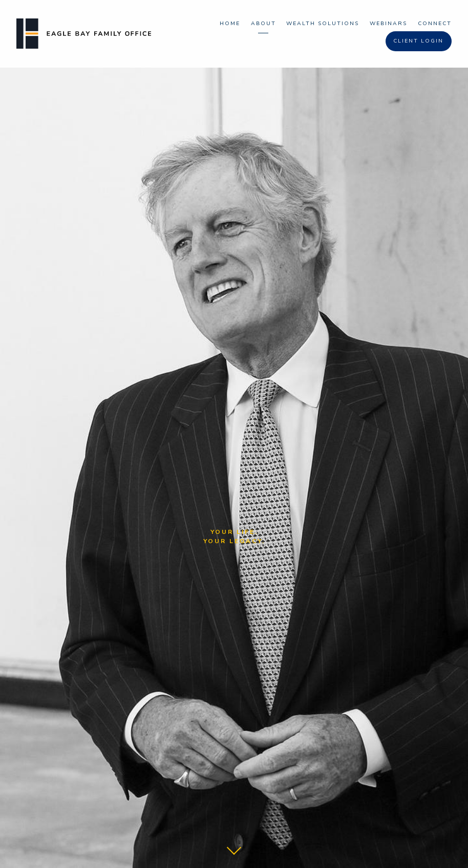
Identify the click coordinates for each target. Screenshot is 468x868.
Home (230, 23)
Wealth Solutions (323, 23)
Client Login (418, 41)
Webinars (388, 23)
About (263, 23)
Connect (435, 23)
